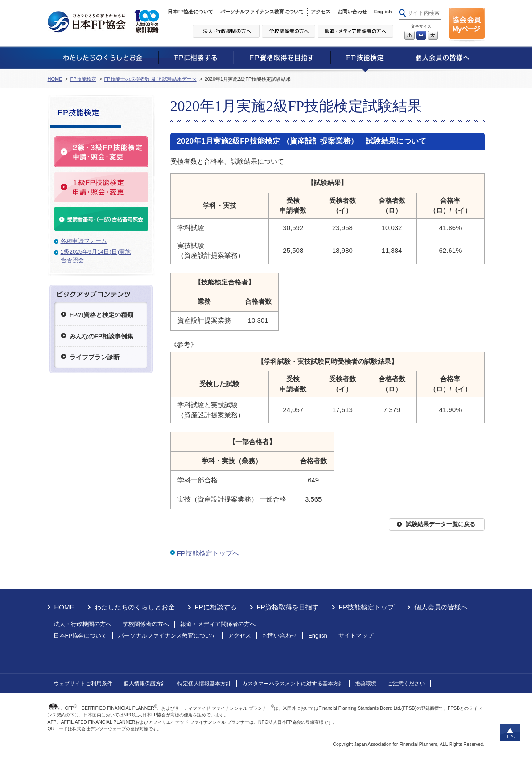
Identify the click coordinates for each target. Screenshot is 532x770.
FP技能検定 (83, 79)
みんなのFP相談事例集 (102, 336)
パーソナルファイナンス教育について (262, 12)
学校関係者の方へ (146, 624)
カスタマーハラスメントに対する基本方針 (293, 684)
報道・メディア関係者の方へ (218, 624)
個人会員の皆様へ (441, 607)
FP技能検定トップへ (208, 553)
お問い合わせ (352, 12)
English (383, 12)
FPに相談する (216, 607)
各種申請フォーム (84, 241)
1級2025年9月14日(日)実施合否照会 (96, 256)
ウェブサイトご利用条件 (83, 684)
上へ (510, 733)
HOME (55, 79)
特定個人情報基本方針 (204, 684)
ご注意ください (406, 684)
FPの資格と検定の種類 (102, 315)
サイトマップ (356, 636)
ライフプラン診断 (95, 357)
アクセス (321, 12)
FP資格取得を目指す (288, 607)
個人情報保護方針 (145, 684)
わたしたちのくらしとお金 (135, 607)
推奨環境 (366, 684)
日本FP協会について (190, 12)
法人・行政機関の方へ (82, 624)
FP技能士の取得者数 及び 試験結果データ (151, 79)
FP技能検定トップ (367, 607)
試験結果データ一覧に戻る (441, 524)
